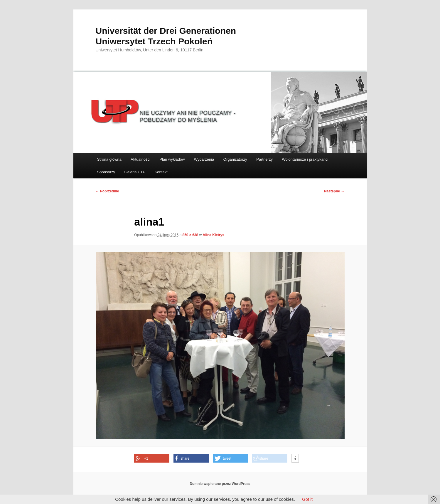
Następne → (334, 191)
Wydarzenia (204, 159)
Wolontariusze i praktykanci (305, 159)
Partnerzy (264, 159)
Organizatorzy (235, 159)
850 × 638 (190, 235)
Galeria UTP (135, 172)
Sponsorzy (106, 172)
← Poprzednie (107, 191)
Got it (307, 499)
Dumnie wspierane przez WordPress (220, 484)
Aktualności (140, 159)
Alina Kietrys (214, 235)
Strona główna (109, 159)
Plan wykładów (172, 159)
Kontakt (161, 172)
